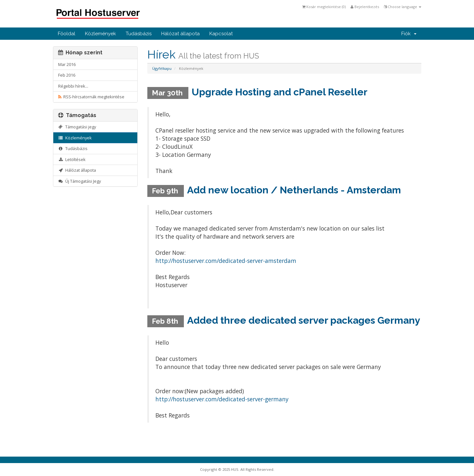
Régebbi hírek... (73, 86)
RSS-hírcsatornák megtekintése (91, 97)
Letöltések (72, 159)
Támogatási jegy (77, 127)
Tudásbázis (139, 34)
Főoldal (67, 34)
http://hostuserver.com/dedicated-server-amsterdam (226, 261)
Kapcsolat (221, 34)
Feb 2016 (67, 75)
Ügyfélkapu (162, 68)
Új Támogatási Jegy (80, 181)
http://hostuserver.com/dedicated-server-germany (222, 399)
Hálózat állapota (180, 34)
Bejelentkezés (365, 7)
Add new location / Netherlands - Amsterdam (294, 190)
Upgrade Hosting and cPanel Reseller (279, 92)
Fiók (409, 34)
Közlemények (100, 34)
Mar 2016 (67, 64)
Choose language (403, 7)
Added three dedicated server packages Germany (304, 320)
